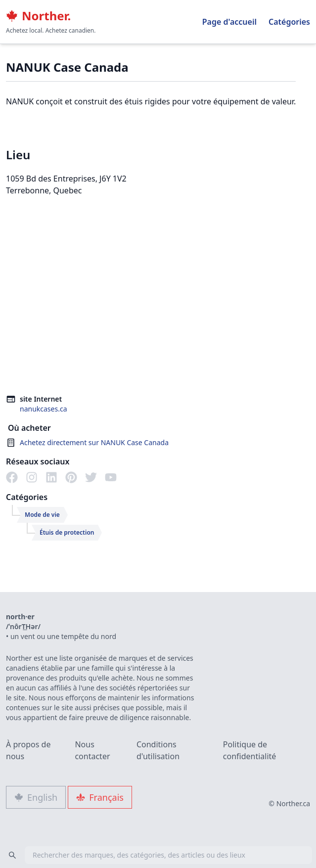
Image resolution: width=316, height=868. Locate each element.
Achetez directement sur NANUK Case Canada (94, 442)
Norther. (38, 16)
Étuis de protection (67, 532)
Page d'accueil (229, 22)
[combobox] (158, 855)
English (36, 797)
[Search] (12, 855)
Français (100, 797)
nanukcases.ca (44, 409)
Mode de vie (42, 515)
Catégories (289, 22)
